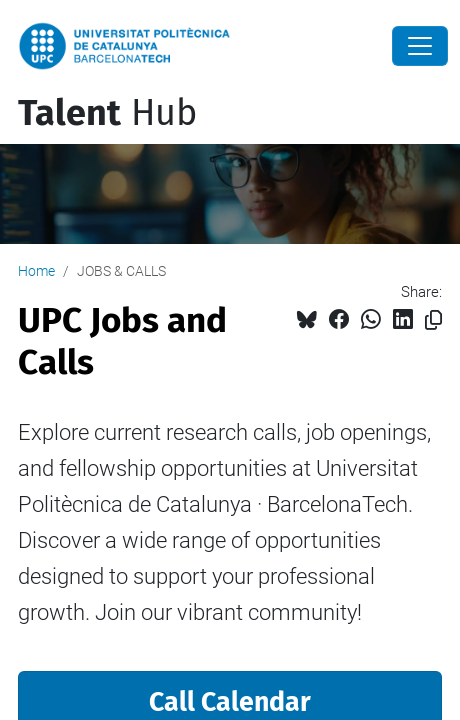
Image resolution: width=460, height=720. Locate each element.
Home (36, 271)
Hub (107, 113)
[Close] (420, 46)
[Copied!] (433, 320)
